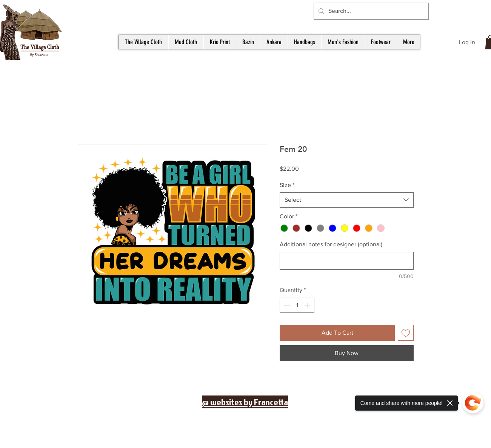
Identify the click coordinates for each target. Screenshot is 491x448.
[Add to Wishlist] (406, 333)
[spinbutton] (297, 305)
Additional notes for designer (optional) (331, 244)
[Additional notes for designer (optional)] (347, 261)
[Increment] (308, 305)
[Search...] (370, 11)
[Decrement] (286, 305)
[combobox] (347, 200)
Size (287, 185)
